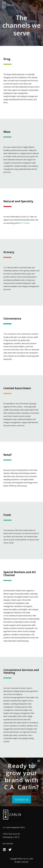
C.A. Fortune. (25, 223)
